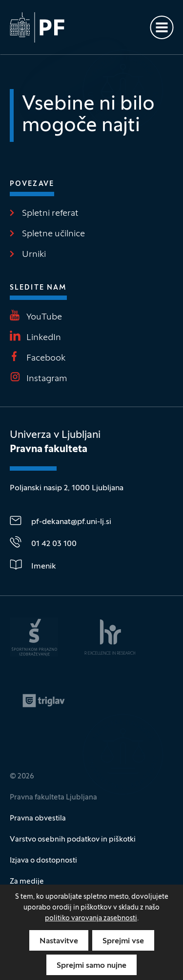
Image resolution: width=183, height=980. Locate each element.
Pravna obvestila (38, 819)
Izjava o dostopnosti (43, 861)
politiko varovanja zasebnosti (91, 919)
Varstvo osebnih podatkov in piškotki (73, 840)
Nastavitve (59, 941)
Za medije (27, 882)
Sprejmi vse (123, 941)
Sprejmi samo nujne (91, 966)
